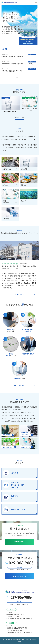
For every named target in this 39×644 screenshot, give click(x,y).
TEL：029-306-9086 (13, 617)
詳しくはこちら (19, 386)
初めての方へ (19, 295)
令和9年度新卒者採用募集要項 (12, 56)
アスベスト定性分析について (12, 71)
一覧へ (17, 77)
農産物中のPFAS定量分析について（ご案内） (18, 64)
